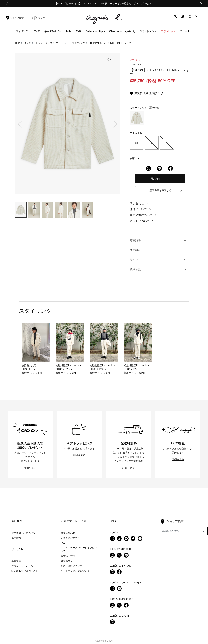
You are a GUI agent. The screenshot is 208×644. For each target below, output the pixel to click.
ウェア (60, 43)
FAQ (63, 543)
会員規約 (16, 561)
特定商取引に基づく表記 (25, 571)
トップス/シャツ (76, 43)
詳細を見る (30, 468)
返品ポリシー (68, 561)
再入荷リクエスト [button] (160, 179)
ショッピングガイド (71, 538)
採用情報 (16, 538)
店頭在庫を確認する (166, 191)
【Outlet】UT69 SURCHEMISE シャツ (110, 43)
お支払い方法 (68, 556)
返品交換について (143, 215)
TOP (17, 43)
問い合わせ (139, 203)
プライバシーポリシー (24, 566)
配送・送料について (71, 566)
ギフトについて (142, 221)
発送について (140, 209)
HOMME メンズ (44, 43)
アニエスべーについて (24, 533)
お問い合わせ (68, 533)
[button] (175, 16)
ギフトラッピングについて (75, 571)
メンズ (27, 43)
